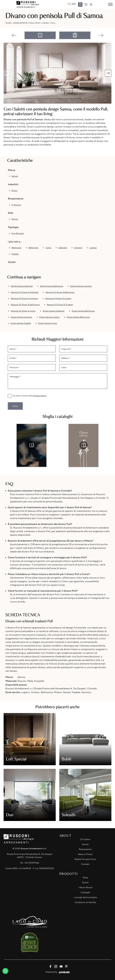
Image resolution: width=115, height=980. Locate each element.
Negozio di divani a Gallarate (25, 292)
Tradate (15, 254)
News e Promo (85, 854)
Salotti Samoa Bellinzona (52, 286)
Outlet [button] (12, 262)
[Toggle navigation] (110, 5)
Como (48, 248)
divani (14, 191)
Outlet (85, 883)
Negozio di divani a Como (23, 311)
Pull (53, 23)
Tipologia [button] (13, 227)
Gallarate (63, 248)
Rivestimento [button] (16, 199)
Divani (46, 23)
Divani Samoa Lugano (49, 317)
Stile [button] (11, 213)
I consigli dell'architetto (85, 897)
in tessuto (16, 205)
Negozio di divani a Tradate (60, 305)
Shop (85, 878)
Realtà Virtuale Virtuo (85, 859)
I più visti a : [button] (15, 242)
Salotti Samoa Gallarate (22, 286)
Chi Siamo (85, 839)
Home (8, 23)
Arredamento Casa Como (27, 23)
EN (74, 4)
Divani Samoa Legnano (21, 317)
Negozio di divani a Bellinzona (60, 292)
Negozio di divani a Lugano (58, 299)
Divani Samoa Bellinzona (83, 311)
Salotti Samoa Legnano (81, 286)
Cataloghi (85, 892)
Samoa (15, 176)
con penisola (18, 233)
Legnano (78, 248)
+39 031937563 (32, 863)
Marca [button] (12, 170)
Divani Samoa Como (48, 323)
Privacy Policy (40, 396)
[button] (108, 73)
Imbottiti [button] (13, 184)
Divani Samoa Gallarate (54, 311)
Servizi (85, 844)
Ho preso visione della (29, 396)
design (15, 219)
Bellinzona (16, 248)
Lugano (93, 248)
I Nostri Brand (85, 887)
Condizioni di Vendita (85, 902)
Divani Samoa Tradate (21, 323)
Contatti (85, 864)
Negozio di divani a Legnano (24, 299)
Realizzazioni (85, 849)
